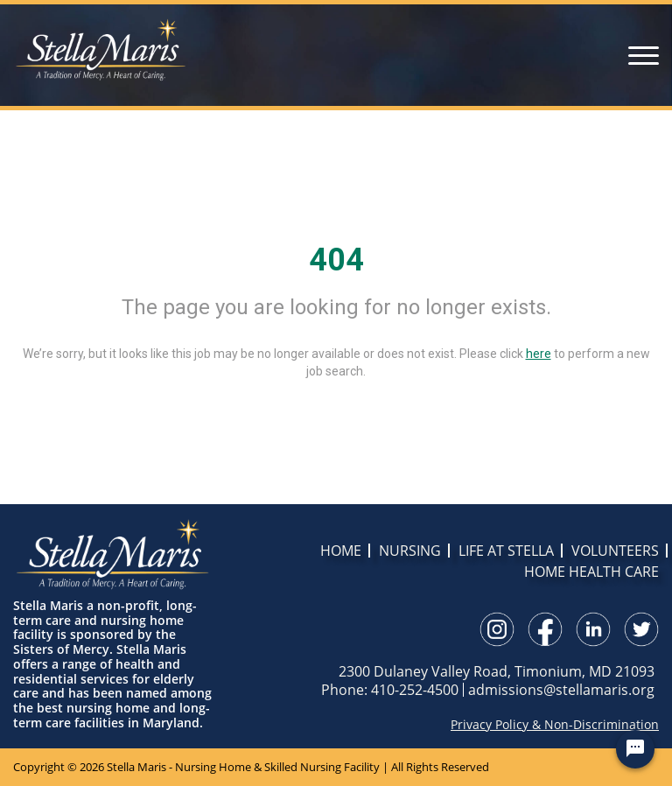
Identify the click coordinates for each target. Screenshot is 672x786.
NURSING (410, 551)
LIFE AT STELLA (506, 551)
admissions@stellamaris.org (561, 690)
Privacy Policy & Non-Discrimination (555, 725)
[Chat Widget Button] (635, 749)
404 (336, 260)
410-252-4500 (415, 690)
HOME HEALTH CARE (591, 572)
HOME (341, 551)
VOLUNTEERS (615, 551)
